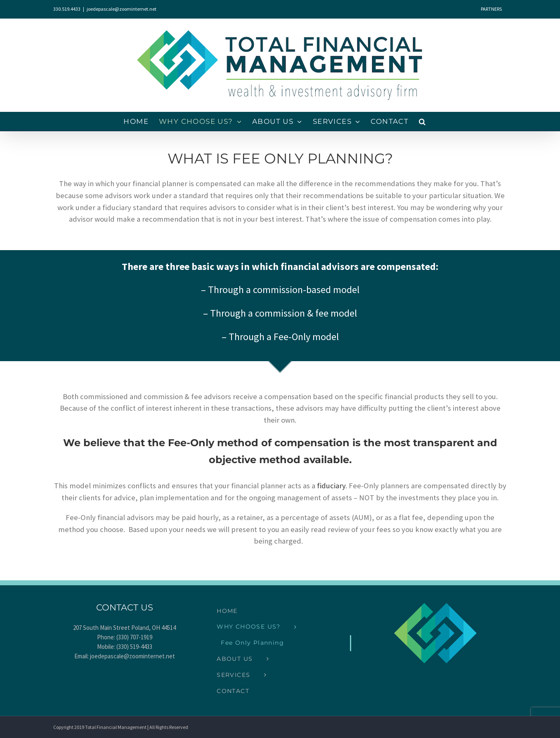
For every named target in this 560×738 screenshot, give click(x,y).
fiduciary (331, 486)
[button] (422, 122)
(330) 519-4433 (134, 647)
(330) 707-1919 (134, 637)
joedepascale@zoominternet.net (122, 9)
